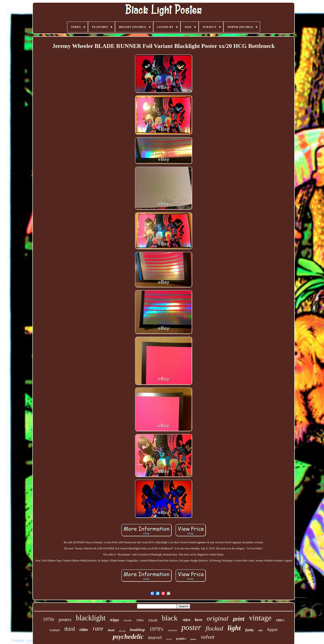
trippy (115, 620)
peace (193, 639)
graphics (181, 639)
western (172, 630)
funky (250, 630)
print (239, 619)
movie (169, 639)
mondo (128, 620)
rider (84, 630)
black (170, 618)
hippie (272, 629)
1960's (280, 620)
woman (54, 630)
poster (191, 627)
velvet (208, 637)
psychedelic (128, 637)
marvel (155, 637)
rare (98, 628)
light (234, 628)
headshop (137, 630)
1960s (140, 620)
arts (260, 630)
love (199, 620)
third (70, 629)
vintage (260, 618)
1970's (156, 629)
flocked (214, 628)
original (217, 618)
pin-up (122, 631)
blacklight (91, 618)
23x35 (153, 620)
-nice (186, 620)
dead (111, 630)
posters (65, 619)
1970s (48, 619)
